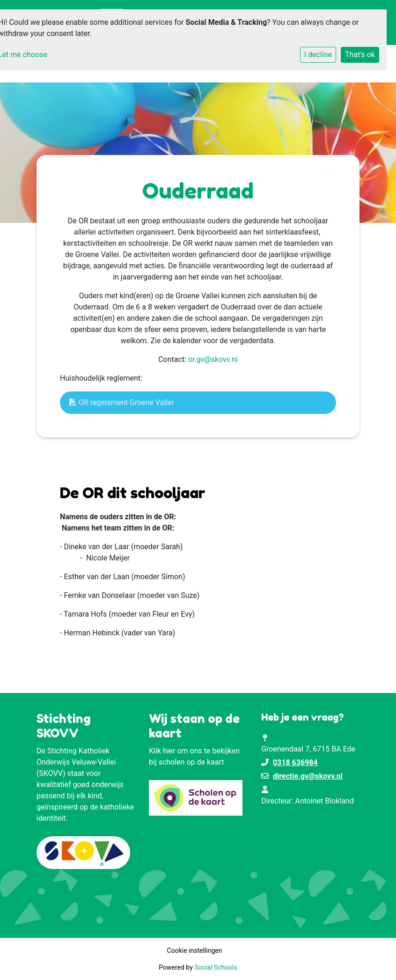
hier (169, 751)
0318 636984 (295, 763)
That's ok (360, 55)
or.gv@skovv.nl (213, 359)
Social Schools (216, 967)
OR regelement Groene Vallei (121, 402)
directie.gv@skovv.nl (308, 776)
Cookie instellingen (195, 951)
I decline (318, 55)
